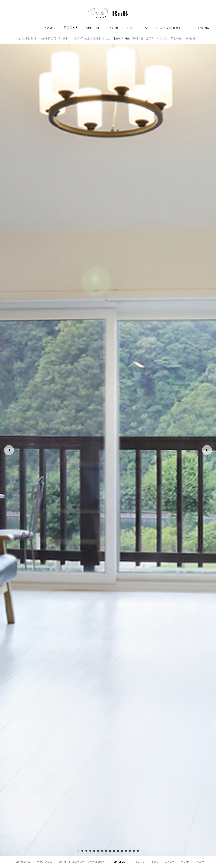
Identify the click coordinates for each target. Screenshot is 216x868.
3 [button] (86, 851)
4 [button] (90, 851)
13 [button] (126, 851)
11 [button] (118, 851)
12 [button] (122, 851)
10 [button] (114, 851)
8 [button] (106, 851)
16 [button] (138, 851)
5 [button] (94, 851)
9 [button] (110, 851)
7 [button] (102, 851)
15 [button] (134, 851)
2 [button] (82, 851)
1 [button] (78, 851)
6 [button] (98, 851)
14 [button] (130, 851)
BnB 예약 (204, 28)
